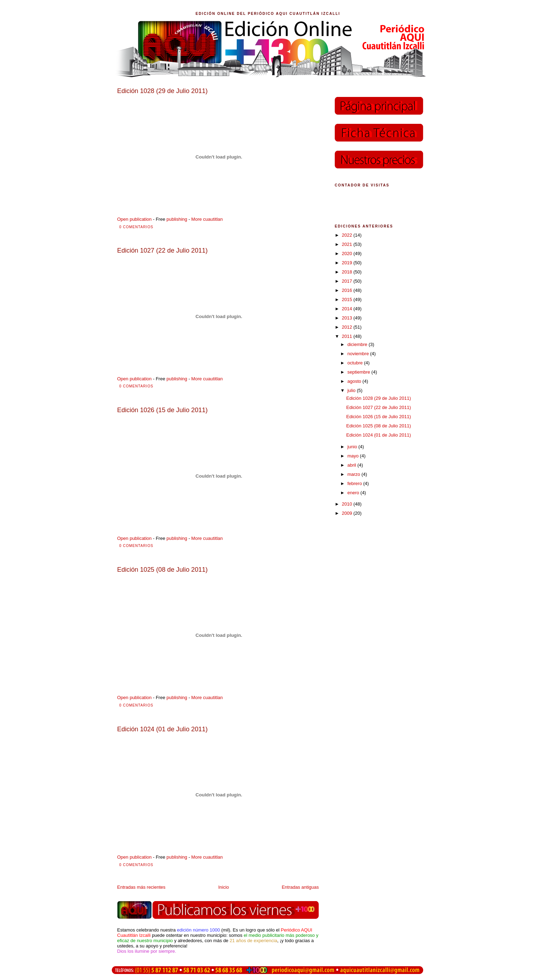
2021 (348, 244)
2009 (348, 513)
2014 (348, 309)
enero (354, 493)
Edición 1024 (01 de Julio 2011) (378, 435)
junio (353, 447)
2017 (348, 281)
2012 (348, 327)
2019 (348, 263)
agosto (355, 381)
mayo (354, 456)
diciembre (358, 344)
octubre (356, 363)
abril (352, 465)
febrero (355, 483)
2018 (348, 272)
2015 (348, 299)
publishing (177, 219)
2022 (348, 235)
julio (352, 390)
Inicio (224, 887)
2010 (348, 504)
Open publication (134, 219)
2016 (348, 290)
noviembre (359, 354)
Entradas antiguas (300, 887)
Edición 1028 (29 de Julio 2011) (378, 398)
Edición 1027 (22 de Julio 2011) (378, 407)
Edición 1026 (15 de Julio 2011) (378, 417)
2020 (348, 253)
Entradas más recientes (141, 887)
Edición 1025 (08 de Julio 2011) (378, 426)
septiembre (359, 372)
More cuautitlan (207, 219)
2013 (348, 318)
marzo (355, 474)
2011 (348, 336)
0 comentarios (136, 227)
